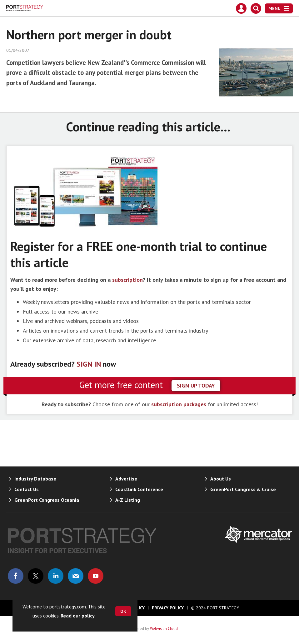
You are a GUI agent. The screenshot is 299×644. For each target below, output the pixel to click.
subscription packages (179, 404)
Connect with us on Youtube (96, 576)
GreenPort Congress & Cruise (243, 489)
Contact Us (27, 489)
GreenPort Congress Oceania (47, 500)
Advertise (126, 479)
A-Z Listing (128, 500)
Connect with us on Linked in (56, 576)
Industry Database (35, 479)
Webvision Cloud (164, 628)
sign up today (196, 385)
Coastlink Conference (139, 489)
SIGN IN (89, 364)
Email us (76, 576)
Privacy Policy (168, 608)
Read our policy (78, 616)
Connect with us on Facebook (16, 576)
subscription (127, 280)
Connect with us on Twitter (36, 576)
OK (123, 611)
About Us (221, 479)
